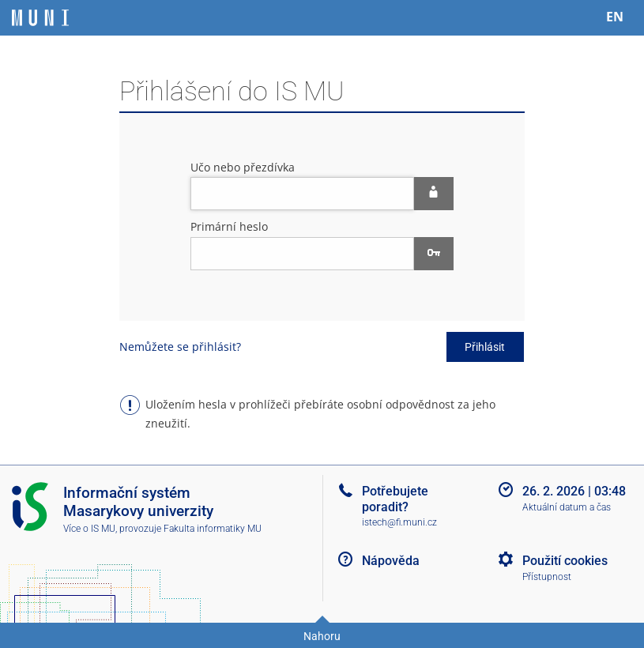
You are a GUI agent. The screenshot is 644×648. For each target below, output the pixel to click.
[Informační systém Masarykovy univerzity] (40, 18)
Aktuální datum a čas (567, 507)
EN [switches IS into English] (615, 17)
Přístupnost (547, 577)
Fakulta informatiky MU (213, 529)
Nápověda (391, 561)
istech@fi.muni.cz (399, 522)
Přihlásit (485, 347)
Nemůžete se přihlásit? (180, 347)
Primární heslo (229, 226)
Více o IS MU (89, 529)
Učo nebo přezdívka (243, 167)
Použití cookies (565, 561)
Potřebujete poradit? (395, 499)
